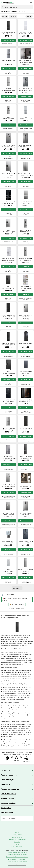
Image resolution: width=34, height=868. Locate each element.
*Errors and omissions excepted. (17, 865)
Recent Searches (17, 837)
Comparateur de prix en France (17, 855)
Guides (17, 844)
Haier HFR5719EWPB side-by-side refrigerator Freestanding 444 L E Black (26, 429)
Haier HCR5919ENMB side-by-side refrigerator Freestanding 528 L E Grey (26, 203)
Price (5, 16)
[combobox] (18, 7)
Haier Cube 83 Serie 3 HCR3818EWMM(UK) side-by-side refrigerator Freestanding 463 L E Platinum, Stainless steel (8, 486)
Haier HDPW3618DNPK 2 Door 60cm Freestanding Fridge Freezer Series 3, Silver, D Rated (26, 571)
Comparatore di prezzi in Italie (17, 852)
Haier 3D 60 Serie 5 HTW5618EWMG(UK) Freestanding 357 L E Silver (26, 231)
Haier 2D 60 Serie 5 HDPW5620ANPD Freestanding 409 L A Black (26, 457)
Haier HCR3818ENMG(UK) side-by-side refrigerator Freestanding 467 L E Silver (8, 571)
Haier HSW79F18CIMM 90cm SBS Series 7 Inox (8, 175)
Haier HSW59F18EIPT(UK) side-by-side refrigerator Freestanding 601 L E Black (8, 288)
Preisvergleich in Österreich (17, 859)
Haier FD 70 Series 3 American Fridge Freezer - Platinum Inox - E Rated (8, 429)
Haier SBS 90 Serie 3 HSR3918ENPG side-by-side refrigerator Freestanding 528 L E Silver (26, 146)
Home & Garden (7, 798)
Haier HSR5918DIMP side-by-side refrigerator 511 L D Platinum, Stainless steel (26, 316)
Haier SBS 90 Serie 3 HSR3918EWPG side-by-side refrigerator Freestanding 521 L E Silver (26, 90)
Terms (17, 832)
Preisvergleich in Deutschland (17, 862)
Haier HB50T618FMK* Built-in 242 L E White (26, 33)
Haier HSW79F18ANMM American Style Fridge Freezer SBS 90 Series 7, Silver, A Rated (26, 175)
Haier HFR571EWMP (8, 61)
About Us (17, 842)
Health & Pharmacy (9, 794)
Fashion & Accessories (10, 789)
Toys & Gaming (7, 813)
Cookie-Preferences (17, 847)
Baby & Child (6, 770)
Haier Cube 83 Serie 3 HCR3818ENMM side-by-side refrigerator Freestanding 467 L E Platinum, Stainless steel (26, 61)
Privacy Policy (17, 835)
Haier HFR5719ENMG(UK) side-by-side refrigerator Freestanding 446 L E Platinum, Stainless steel (26, 118)
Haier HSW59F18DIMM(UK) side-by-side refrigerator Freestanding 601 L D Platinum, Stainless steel (8, 231)
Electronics (5, 784)
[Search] (2, 7)
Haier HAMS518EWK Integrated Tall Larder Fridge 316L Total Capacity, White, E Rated (8, 259)
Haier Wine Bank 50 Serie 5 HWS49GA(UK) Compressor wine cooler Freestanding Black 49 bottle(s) (26, 401)
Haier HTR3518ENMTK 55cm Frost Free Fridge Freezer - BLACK (8, 33)
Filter (29, 16)
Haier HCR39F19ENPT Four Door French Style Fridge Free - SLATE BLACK (8, 401)
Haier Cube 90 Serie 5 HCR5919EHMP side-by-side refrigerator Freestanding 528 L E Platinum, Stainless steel (8, 146)
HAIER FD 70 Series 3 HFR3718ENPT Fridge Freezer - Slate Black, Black (8, 316)
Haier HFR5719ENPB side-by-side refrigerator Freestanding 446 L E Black (26, 344)
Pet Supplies (6, 808)
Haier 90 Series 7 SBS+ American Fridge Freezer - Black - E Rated (26, 542)
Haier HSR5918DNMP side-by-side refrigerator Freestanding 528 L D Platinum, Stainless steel (26, 514)
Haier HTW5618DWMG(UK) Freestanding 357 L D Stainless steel (8, 118)
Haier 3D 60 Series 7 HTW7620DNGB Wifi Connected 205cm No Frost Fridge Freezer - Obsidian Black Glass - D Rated (8, 344)
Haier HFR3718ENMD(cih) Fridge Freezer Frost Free (26, 486)
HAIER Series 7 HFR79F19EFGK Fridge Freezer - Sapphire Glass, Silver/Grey (8, 457)
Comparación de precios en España (17, 857)
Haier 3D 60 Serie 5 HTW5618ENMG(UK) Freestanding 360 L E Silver (8, 90)
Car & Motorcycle (8, 780)
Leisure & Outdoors (9, 803)
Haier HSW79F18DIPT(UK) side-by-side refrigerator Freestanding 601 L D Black (8, 373)
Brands (13, 16)
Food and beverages (9, 775)
